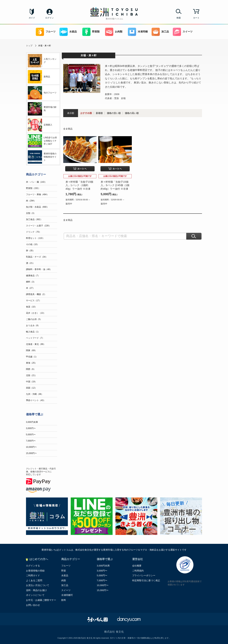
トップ (29, 46)
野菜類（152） (33, 188)
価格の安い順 (114, 113)
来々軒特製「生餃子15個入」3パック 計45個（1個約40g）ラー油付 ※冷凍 (115, 185)
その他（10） (33, 244)
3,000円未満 (32, 422)
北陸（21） (31, 375)
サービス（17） (34, 301)
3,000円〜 (31, 428)
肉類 (64, 580)
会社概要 (137, 566)
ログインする (33, 566)
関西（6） (31, 369)
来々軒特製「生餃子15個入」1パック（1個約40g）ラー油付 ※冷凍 (79, 185)
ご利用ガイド (33, 575)
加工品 (160, 32)
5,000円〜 (31, 435)
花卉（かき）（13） (36, 313)
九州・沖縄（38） (35, 394)
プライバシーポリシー (144, 575)
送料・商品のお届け (36, 590)
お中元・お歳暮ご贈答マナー (41, 600)
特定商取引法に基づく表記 (146, 580)
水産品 (68, 32)
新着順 (99, 113)
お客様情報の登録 (35, 571)
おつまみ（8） (33, 325)
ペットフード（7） (35, 338)
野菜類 (91, 32)
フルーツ (46, 32)
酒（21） (30, 263)
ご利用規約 (138, 571)
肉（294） (31, 201)
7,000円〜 (31, 441)
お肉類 (114, 32)
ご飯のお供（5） (34, 319)
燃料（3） (31, 282)
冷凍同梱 (138, 32)
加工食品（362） (34, 219)
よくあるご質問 (34, 580)
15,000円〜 (31, 453)
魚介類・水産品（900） (37, 207)
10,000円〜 (31, 447)
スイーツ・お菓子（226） (38, 226)
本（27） (30, 288)
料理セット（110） (35, 238)
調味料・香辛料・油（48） (39, 269)
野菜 (64, 571)
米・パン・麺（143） (36, 182)
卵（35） (30, 251)
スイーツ (183, 32)
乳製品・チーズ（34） (37, 257)
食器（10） (31, 307)
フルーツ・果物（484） (37, 194)
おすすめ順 (86, 113)
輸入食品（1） (33, 332)
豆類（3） (31, 213)
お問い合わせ (33, 605)
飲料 (64, 600)
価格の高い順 (132, 113)
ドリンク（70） (34, 232)
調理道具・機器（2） (36, 294)
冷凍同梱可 (67, 595)
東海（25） (31, 363)
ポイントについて (35, 595)
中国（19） (31, 382)
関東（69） (31, 350)
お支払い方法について (38, 585)
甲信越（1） (32, 357)
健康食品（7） (33, 276)
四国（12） (31, 388)
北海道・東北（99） (36, 344)
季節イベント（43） (36, 400)
